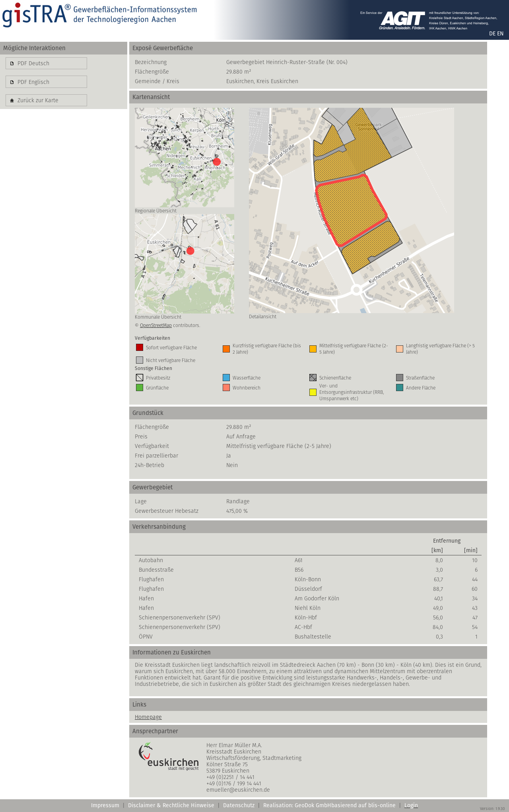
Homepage (148, 717)
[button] (46, 63)
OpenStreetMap (156, 325)
